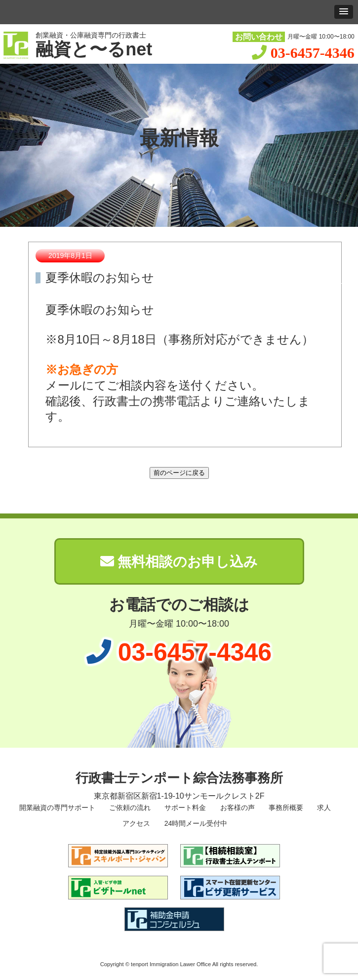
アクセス (136, 823)
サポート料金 (184, 808)
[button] (344, 12)
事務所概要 (285, 808)
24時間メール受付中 (195, 823)
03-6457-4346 (313, 53)
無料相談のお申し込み (179, 562)
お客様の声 (237, 808)
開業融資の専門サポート (56, 808)
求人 (323, 808)
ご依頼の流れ (129, 808)
